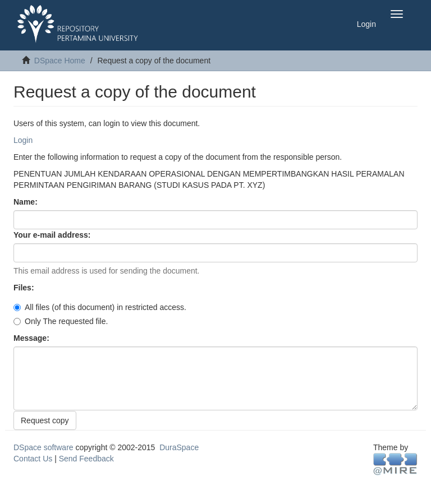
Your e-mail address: (53, 235)
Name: (27, 202)
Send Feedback (86, 459)
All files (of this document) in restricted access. (100, 307)
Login (23, 140)
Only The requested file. (61, 321)
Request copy (45, 420)
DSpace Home (60, 61)
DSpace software (43, 447)
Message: (33, 338)
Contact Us (33, 459)
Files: (25, 288)
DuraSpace (179, 447)
